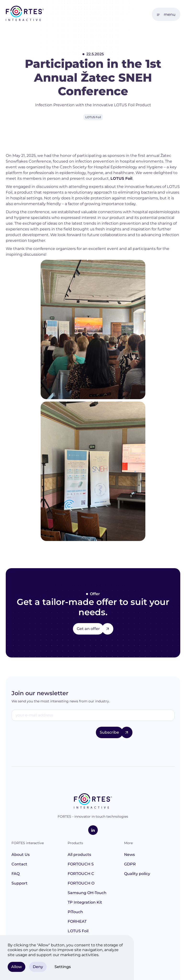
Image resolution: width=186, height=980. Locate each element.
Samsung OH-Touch (87, 893)
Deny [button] (38, 967)
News (129, 855)
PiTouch (75, 912)
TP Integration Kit (85, 902)
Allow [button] (16, 967)
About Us (21, 855)
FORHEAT (77, 921)
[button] (166, 14)
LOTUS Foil (78, 931)
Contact (19, 864)
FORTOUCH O (81, 883)
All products (79, 855)
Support (19, 883)
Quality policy (137, 874)
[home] (25, 14)
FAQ (16, 874)
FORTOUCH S (81, 864)
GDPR (130, 864)
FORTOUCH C (81, 874)
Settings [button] (63, 967)
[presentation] (48, 736)
